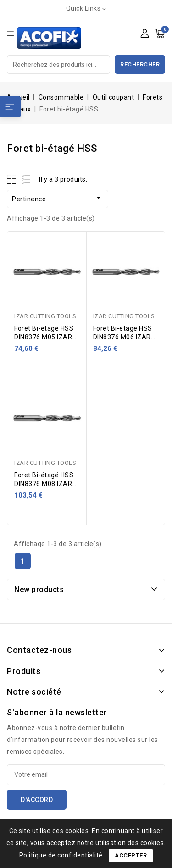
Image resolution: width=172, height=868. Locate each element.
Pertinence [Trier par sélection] (58, 198)
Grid (13, 179)
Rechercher (140, 64)
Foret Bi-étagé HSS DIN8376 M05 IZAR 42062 (44, 337)
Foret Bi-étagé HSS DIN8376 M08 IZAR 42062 (44, 484)
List (26, 179)
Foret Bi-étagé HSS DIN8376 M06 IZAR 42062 (123, 337)
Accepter (131, 855)
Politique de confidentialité (61, 855)
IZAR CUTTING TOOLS (45, 316)
